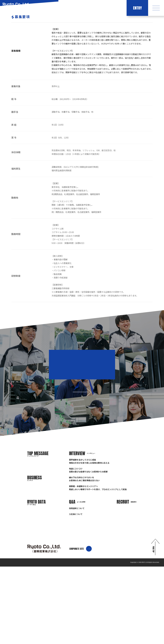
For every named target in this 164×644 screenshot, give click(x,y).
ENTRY (137, 8)
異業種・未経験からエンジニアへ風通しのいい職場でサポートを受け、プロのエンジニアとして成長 (98, 565)
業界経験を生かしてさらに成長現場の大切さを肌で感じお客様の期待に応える (89, 539)
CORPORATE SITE (81, 626)
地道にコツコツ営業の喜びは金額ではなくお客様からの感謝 (88, 547)
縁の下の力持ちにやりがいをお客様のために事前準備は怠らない (84, 556)
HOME (139, 74)
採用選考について (77, 586)
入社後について (76, 591)
